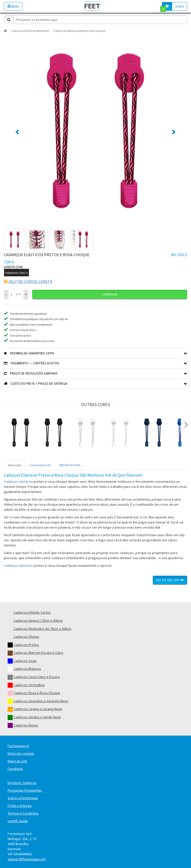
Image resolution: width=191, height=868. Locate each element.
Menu (13, 6)
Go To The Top (170, 580)
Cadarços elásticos (18, 481)
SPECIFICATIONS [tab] (70, 465)
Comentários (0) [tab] (40, 465)
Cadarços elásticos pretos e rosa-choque (80, 31)
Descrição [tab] (14, 465)
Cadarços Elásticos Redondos (30, 31)
